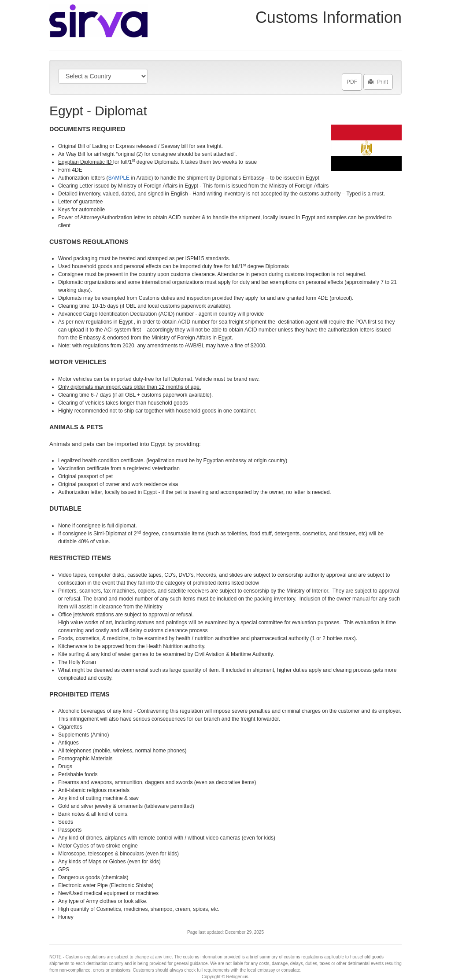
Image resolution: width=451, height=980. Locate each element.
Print (378, 80)
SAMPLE (119, 178)
